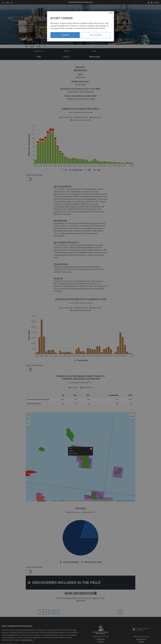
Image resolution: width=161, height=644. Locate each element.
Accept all (65, 35)
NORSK (111, 13)
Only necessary (96, 35)
